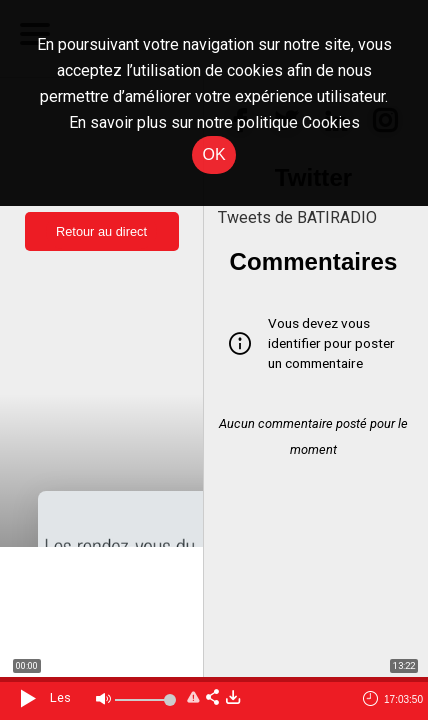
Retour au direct (101, 231)
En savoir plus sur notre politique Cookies (214, 122)
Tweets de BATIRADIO (297, 217)
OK (213, 154)
